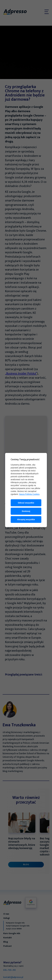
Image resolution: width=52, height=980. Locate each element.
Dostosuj (26, 511)
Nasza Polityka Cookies (29, 494)
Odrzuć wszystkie (26, 503)
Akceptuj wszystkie (26, 519)
